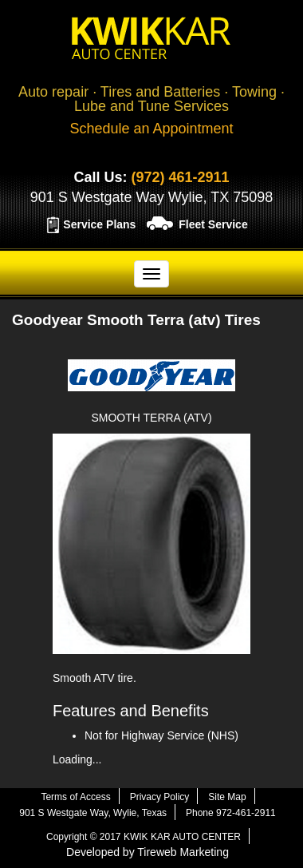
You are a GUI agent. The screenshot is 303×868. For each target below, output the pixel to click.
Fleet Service (213, 224)
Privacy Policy (160, 797)
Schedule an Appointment (151, 129)
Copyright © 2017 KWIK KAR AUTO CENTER (144, 837)
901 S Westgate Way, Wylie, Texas (93, 813)
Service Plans (99, 224)
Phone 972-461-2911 (231, 813)
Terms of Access (75, 797)
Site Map (227, 797)
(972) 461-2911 (180, 177)
